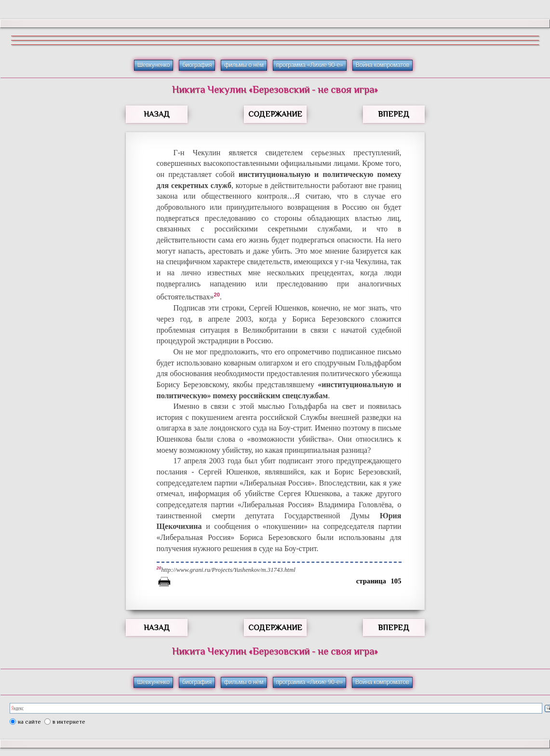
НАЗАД (157, 114)
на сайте (29, 722)
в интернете (69, 722)
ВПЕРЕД (394, 114)
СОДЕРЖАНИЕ (275, 114)
